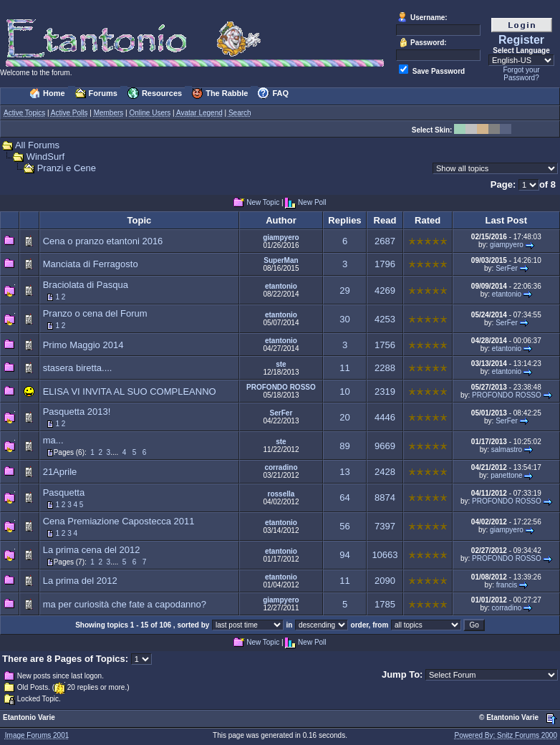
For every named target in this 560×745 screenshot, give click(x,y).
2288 (385, 368)
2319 (385, 391)
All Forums (37, 145)
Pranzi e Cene (67, 168)
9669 (385, 446)
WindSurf (45, 157)
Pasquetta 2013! (77, 412)
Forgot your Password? (521, 74)
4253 (385, 319)
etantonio (281, 286)
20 (344, 417)
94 (344, 555)
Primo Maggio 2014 (83, 345)
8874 (385, 498)
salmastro (507, 450)
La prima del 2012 (80, 581)
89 (344, 446)
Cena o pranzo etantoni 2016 (103, 241)
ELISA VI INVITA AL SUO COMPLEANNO (130, 391)
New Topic (263, 203)
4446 (385, 417)
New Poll (312, 203)
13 (344, 472)
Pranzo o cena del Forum (95, 313)
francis (507, 585)
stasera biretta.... (78, 368)
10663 (385, 555)
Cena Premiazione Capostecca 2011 (119, 521)
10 (344, 391)
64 (344, 498)
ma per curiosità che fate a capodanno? (125, 604)
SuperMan (281, 260)
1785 (385, 604)
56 (344, 526)
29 (344, 290)
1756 (385, 345)
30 (344, 319)
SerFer (507, 268)
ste (281, 364)
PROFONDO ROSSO (281, 387)
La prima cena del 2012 (92, 550)
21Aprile (60, 472)
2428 (385, 472)
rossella (281, 494)
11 (344, 368)
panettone (507, 475)
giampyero (281, 237)
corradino (281, 467)
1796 (385, 264)
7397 (385, 526)
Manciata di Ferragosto (91, 264)
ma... (53, 440)
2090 (385, 581)
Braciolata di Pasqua (86, 285)
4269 (385, 290)
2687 (385, 241)
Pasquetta (64, 492)
